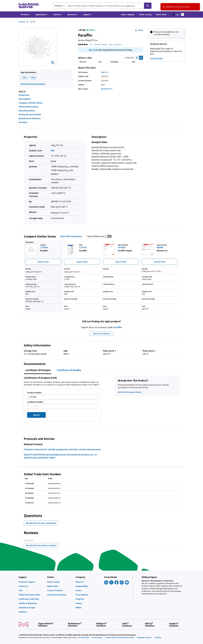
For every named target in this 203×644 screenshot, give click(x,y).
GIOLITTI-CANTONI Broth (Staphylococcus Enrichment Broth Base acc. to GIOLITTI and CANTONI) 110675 (60, 456)
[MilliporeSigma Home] (29, 6)
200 (52, 150)
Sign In (92, 50)
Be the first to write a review (42, 546)
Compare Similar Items (31, 103)
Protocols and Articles (30, 114)
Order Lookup (145, 14)
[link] (32, 582)
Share (139, 30)
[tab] (24, 22)
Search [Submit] (36, 415)
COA (24, 78)
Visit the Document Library (130, 392)
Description (25, 99)
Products (22, 22)
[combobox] (102, 6)
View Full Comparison (71, 236)
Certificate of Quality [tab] (69, 370)
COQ (33, 78)
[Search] (148, 6)
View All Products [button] (101, 334)
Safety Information (28, 107)
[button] (128, 15)
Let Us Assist (156, 58)
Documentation (27, 111)
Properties (24, 95)
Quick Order (161, 14)
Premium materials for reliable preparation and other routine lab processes (62, 449)
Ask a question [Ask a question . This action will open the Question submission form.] (115, 44)
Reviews (23, 122)
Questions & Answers (30, 118)
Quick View (43, 262)
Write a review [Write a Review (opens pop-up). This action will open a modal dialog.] (101, 44)
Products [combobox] (59, 6)
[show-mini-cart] (178, 15)
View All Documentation (33, 84)
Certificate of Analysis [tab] (38, 370)
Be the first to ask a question (41, 523)
